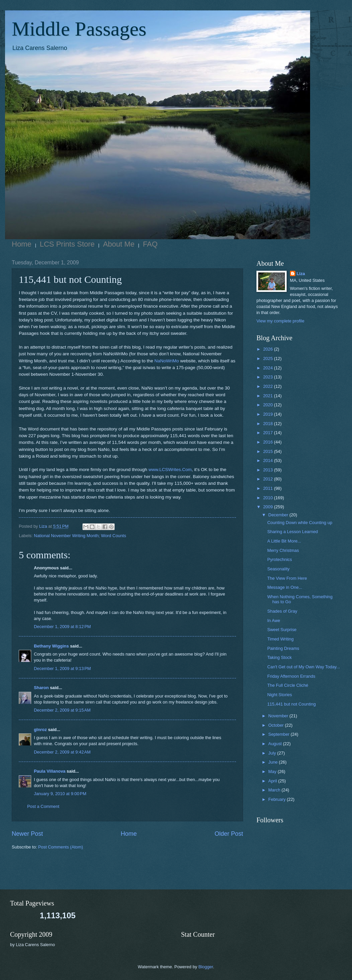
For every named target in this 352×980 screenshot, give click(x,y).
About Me (119, 244)
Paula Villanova (50, 771)
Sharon (41, 688)
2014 (269, 460)
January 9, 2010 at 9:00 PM (60, 794)
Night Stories (280, 695)
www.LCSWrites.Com (170, 470)
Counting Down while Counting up (300, 523)
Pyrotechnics (280, 559)
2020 (269, 405)
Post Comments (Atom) (61, 847)
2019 (269, 414)
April (273, 781)
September (279, 734)
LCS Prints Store (67, 244)
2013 (269, 470)
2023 (269, 377)
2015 (269, 451)
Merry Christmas (283, 550)
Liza (301, 274)
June (274, 762)
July (273, 753)
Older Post (229, 834)
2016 (269, 442)
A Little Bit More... (284, 541)
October (276, 725)
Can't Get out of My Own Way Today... (304, 667)
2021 (269, 396)
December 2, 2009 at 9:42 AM (62, 752)
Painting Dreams (283, 648)
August (276, 744)
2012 (269, 479)
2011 (269, 488)
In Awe (274, 621)
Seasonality (278, 569)
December (279, 515)
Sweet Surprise (282, 630)
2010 (269, 498)
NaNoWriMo (166, 361)
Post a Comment (43, 806)
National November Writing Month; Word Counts (80, 536)
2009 (269, 507)
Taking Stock (279, 657)
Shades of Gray (282, 611)
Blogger (206, 967)
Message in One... (285, 587)
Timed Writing (280, 639)
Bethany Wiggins (51, 646)
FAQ (150, 244)
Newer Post (27, 834)
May (273, 771)
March (275, 790)
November (279, 716)
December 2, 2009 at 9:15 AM (62, 710)
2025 (269, 358)
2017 (269, 433)
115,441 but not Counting (291, 704)
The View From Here (287, 578)
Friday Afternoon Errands (291, 676)
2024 (269, 368)
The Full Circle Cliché (288, 685)
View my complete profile (280, 321)
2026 (269, 349)
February (277, 799)
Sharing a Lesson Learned (292, 532)
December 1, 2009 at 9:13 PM (62, 668)
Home (22, 244)
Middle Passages (79, 29)
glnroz (40, 730)
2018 (269, 424)
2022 (269, 386)
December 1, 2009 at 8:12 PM (62, 627)
